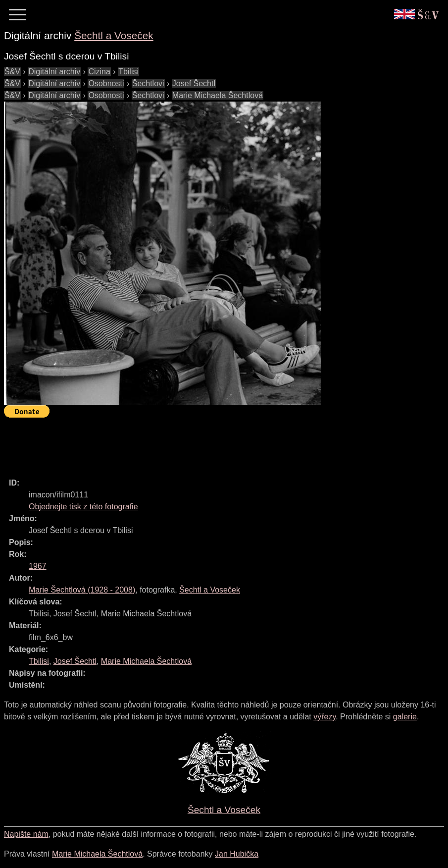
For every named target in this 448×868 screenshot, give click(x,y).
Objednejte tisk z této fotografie (83, 507)
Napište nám (26, 834)
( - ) (82, 590)
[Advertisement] (184, 443)
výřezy (324, 717)
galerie (405, 717)
